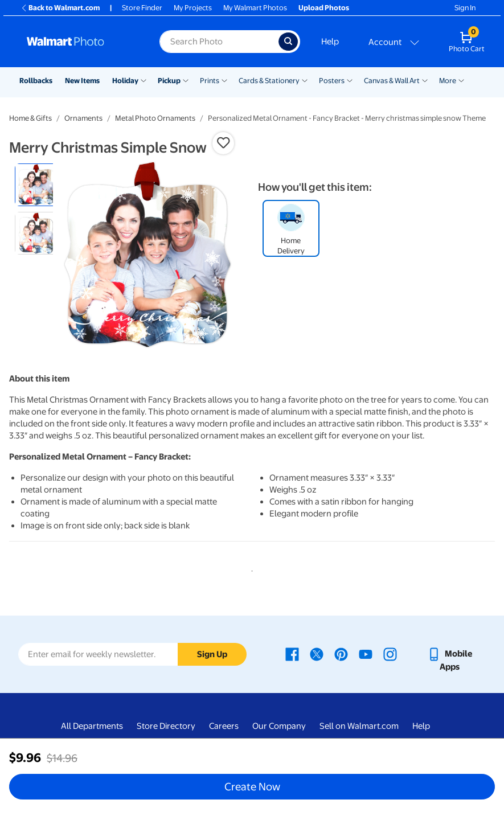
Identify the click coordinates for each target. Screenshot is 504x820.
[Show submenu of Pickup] (186, 80)
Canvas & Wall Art (392, 81)
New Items (82, 81)
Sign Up (212, 654)
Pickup (169, 81)
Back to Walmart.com (60, 8)
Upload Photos (324, 8)
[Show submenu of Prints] (224, 80)
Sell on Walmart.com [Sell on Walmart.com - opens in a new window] (359, 726)
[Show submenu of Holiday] (144, 80)
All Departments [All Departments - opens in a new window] (92, 726)
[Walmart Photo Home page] (81, 42)
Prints (210, 81)
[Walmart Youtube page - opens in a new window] (366, 654)
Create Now (252, 786)
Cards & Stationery (269, 81)
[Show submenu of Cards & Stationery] (305, 80)
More (448, 81)
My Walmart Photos (255, 8)
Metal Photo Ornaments (155, 118)
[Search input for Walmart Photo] (219, 42)
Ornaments (83, 118)
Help (330, 42)
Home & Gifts (30, 118)
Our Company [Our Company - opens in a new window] (279, 726)
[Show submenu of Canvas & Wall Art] (425, 80)
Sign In (465, 8)
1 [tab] (250, 569)
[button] (223, 143)
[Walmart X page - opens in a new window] (317, 654)
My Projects (193, 8)
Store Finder (142, 8)
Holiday (125, 81)
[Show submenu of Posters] (350, 80)
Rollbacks (36, 81)
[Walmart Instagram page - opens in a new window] (390, 654)
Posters (332, 81)
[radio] (36, 185)
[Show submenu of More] (461, 80)
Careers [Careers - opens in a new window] (224, 726)
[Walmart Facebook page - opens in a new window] (292, 654)
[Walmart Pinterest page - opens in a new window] (341, 654)
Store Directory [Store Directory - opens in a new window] (166, 726)
